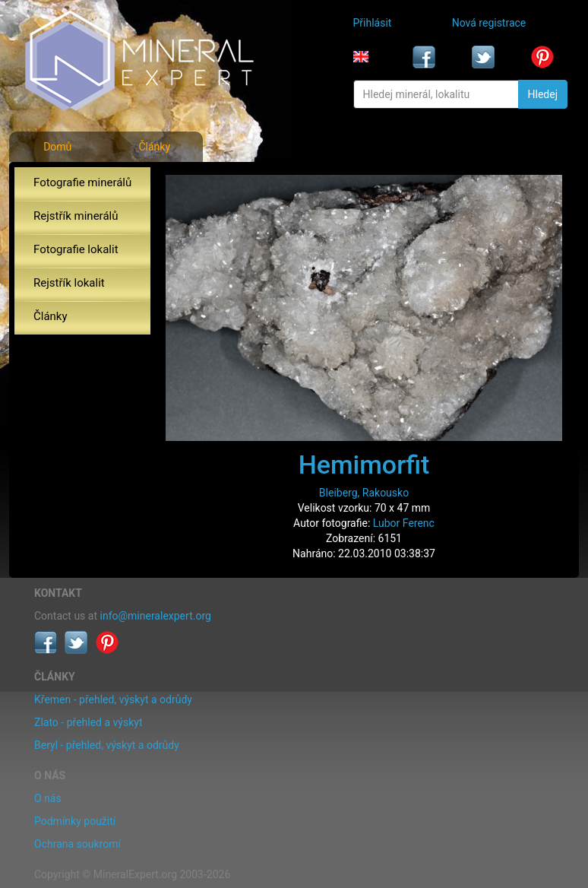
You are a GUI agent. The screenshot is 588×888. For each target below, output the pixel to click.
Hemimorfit (364, 465)
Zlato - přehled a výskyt (88, 722)
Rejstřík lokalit (69, 283)
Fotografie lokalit (76, 249)
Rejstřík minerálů (76, 216)
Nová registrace (489, 23)
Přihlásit (373, 23)
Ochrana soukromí (77, 844)
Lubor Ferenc (404, 523)
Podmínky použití (75, 821)
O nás (48, 798)
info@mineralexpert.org (156, 616)
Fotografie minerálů (82, 182)
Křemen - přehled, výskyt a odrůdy (113, 699)
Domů (57, 147)
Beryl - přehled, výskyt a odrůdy (107, 745)
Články (154, 147)
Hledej (543, 94)
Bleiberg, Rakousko (364, 493)
